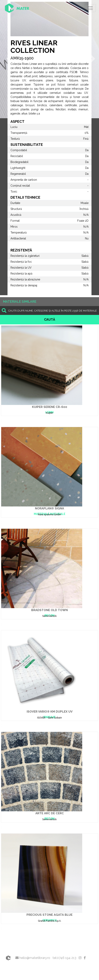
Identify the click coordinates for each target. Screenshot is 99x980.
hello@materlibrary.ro (33, 958)
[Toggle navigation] (90, 8)
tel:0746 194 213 (64, 958)
